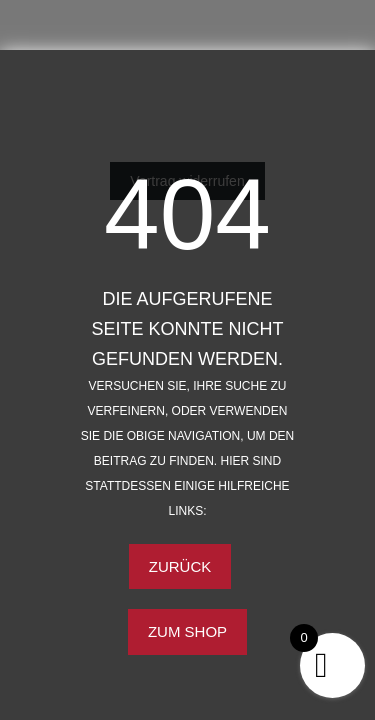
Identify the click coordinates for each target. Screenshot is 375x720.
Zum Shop (187, 631)
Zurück (180, 566)
